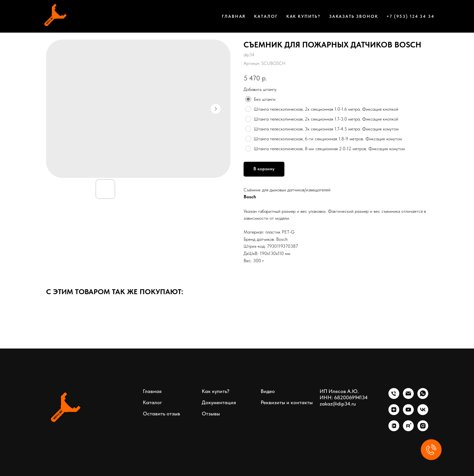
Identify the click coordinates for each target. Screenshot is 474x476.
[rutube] (408, 429)
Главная (234, 16)
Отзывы (211, 414)
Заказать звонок (354, 16)
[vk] (423, 413)
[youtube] (408, 413)
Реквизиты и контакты (287, 402)
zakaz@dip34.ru (338, 404)
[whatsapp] (423, 397)
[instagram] (423, 429)
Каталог (266, 16)
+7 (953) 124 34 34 (410, 16)
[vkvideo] (394, 429)
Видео (268, 391)
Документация (219, 402)
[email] (408, 397)
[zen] (394, 413)
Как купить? (303, 16)
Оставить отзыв (161, 414)
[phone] (394, 397)
